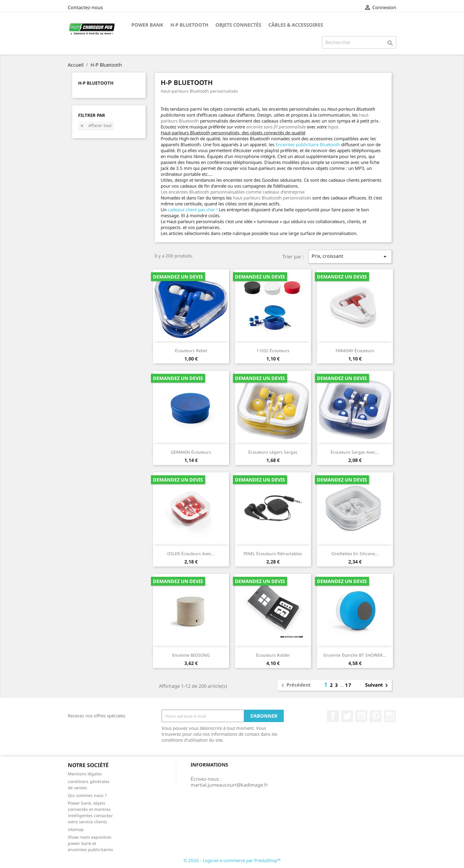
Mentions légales (85, 774)
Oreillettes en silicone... (355, 554)
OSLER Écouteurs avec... (191, 554)
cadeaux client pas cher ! (193, 210)
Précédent (295, 685)
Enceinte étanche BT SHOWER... (355, 655)
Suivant (378, 685)
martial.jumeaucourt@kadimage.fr (229, 785)
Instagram (390, 716)
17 (348, 685)
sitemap (76, 829)
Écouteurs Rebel (191, 351)
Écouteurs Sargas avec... (355, 452)
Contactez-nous (85, 7)
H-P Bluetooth (189, 25)
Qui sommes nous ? (87, 795)
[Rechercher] (359, 42)
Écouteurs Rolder (273, 655)
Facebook (333, 716)
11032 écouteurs (273, 351)
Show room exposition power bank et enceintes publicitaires (90, 843)
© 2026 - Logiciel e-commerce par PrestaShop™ (232, 860)
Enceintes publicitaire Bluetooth (308, 144)
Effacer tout (96, 125)
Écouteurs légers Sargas (273, 452)
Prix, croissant (350, 256)
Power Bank (147, 25)
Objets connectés (238, 25)
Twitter (347, 716)
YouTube (361, 716)
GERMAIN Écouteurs (191, 452)
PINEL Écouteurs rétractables (273, 554)
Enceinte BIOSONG (191, 655)
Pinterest (376, 716)
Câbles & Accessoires (296, 25)
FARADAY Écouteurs (355, 351)
